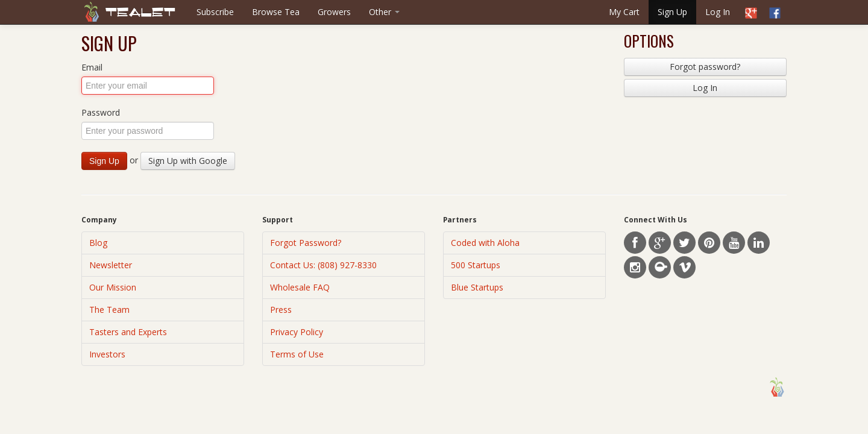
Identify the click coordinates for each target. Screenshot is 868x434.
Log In (718, 12)
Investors (107, 354)
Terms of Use (297, 354)
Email (92, 67)
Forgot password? (705, 67)
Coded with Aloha (485, 243)
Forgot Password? (306, 243)
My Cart (624, 12)
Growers (334, 12)
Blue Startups (477, 287)
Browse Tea (276, 12)
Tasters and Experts (128, 332)
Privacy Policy (297, 332)
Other (384, 12)
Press (281, 310)
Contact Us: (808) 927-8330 (323, 265)
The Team (109, 310)
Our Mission (113, 287)
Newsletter (111, 265)
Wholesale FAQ (300, 287)
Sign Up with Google (188, 161)
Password (101, 112)
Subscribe (215, 12)
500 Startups (476, 265)
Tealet (140, 12)
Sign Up (672, 12)
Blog (98, 243)
